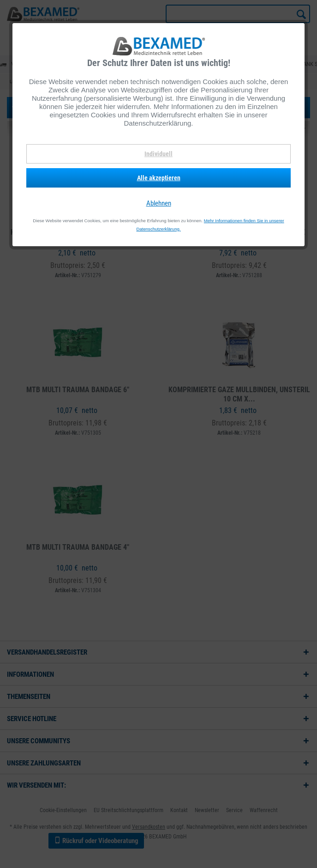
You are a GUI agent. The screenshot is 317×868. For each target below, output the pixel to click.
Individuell (158, 154)
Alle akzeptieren (159, 178)
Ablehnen (159, 203)
